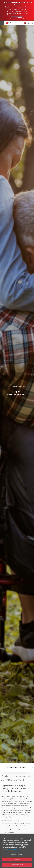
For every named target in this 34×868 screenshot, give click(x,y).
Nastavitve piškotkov (17, 854)
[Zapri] (32, 836)
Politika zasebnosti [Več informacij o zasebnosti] (13, 849)
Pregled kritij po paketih (16, 767)
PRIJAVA (32, 23)
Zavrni (17, 859)
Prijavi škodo (17, 18)
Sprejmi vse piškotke (17, 865)
